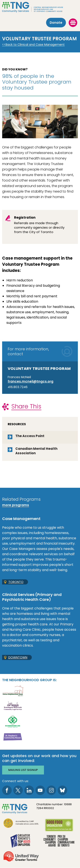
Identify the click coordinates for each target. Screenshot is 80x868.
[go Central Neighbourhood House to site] (13, 691)
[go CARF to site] (21, 824)
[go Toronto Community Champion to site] (59, 841)
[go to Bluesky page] (62, 790)
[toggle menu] (73, 23)
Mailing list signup (23, 770)
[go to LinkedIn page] (29, 790)
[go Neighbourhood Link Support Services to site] (13, 721)
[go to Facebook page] (7, 790)
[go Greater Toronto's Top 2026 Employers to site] (21, 841)
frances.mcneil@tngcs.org (31, 381)
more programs (16, 505)
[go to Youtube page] (40, 790)
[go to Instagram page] (51, 790)
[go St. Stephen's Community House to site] (13, 737)
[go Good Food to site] (59, 826)
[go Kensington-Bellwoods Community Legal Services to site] (13, 706)
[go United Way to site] (21, 857)
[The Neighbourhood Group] (40, 7)
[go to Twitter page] (18, 790)
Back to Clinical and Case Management (35, 45)
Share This (26, 406)
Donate (56, 23)
